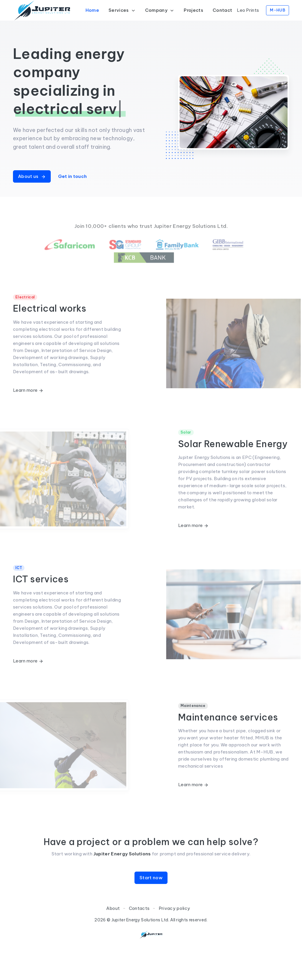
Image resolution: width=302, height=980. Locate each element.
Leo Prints (248, 10)
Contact (222, 10)
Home (92, 10)
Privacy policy (174, 937)
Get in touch (73, 176)
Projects (193, 10)
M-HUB (278, 10)
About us (32, 176)
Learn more (28, 390)
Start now (151, 906)
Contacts (139, 937)
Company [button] (160, 10)
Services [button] (122, 10)
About (113, 937)
